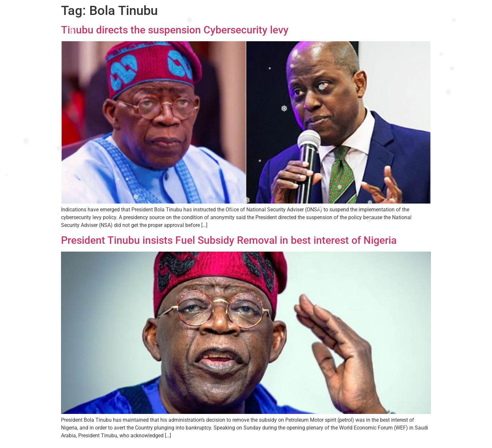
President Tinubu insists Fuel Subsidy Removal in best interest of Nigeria (229, 240)
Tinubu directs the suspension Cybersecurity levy (175, 30)
